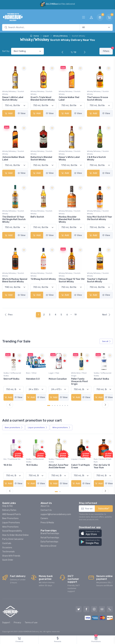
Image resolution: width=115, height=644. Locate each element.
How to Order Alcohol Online (15, 534)
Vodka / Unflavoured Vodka (34, 374)
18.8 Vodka (54, 464)
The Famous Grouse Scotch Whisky (97, 99)
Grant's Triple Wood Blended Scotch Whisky (43, 99)
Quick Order (8, 559)
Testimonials (8, 551)
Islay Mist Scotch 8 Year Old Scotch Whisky (100, 218)
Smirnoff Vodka (34, 378)
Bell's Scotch (37, 217)
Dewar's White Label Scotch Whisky (13, 99)
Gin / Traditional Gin (34, 458)
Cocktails (7, 542)
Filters (108, 50)
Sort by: (6, 51)
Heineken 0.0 (55, 378)
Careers (44, 518)
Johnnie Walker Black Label (13, 158)
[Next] (84, 52)
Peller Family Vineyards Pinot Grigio (100, 381)
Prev (9, 315)
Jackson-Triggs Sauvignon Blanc (12, 380)
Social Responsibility (12, 530)
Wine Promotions (10, 526)
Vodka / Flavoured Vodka (78, 460)
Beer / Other (53, 373)
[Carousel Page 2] (52, 405)
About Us (45, 505)
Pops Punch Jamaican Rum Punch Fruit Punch (13, 467)
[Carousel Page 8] (68, 405)
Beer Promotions (10, 518)
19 (76, 315)
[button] (90, 532)
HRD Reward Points (12, 513)
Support (6, 622)
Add (9, 113)
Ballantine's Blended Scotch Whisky (41, 158)
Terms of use (31, 622)
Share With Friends (11, 555)
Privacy (17, 622)
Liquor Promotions (11, 522)
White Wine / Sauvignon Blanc (11, 374)
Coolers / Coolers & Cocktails (12, 460)
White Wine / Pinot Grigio (100, 374)
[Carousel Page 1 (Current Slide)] (49, 405)
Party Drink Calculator (13, 538)
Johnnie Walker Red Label (69, 99)
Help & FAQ (7, 505)
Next (106, 315)
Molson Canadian (79, 378)
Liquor (46, 36)
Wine (61, 427)
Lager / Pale (75, 373)
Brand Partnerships (50, 533)
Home (35, 36)
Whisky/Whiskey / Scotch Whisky (13, 93)
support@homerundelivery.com (56, 513)
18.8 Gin (30, 464)
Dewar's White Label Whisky (69, 158)
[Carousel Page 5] (60, 405)
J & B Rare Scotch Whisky (96, 158)
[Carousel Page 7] (65, 405)
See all (106, 341)
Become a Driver (49, 545)
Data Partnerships (49, 541)
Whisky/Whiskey (60, 36)
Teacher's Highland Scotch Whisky (97, 280)
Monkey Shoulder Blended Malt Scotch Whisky (69, 219)
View (22, 113)
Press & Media (47, 522)
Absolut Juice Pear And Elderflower (77, 467)
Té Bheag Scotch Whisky (43, 279)
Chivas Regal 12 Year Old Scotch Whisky (72, 280)
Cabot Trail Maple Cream (101, 466)
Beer (14, 427)
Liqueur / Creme (99, 458)
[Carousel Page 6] (63, 405)
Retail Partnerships (50, 537)
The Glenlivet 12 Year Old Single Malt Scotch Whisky (14, 219)
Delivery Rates (9, 509)
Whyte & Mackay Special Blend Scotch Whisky (15, 280)
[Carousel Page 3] (55, 405)
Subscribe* (104, 508)
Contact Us (46, 509)
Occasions (7, 547)
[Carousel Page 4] (57, 405)
